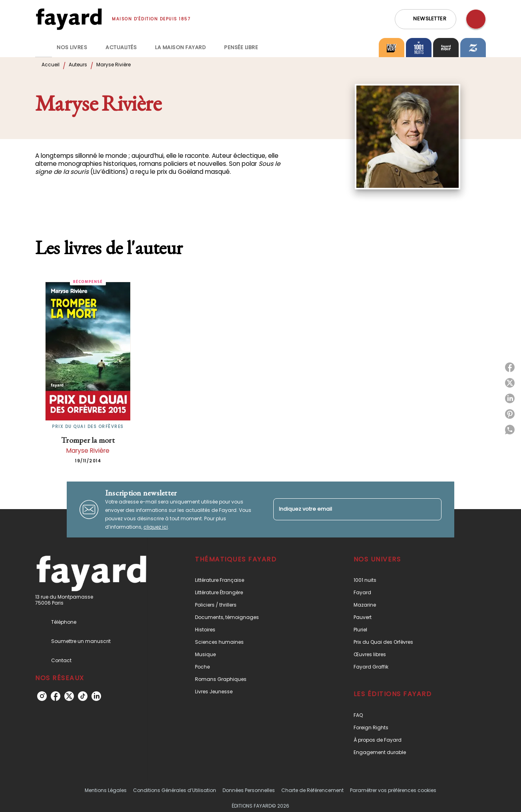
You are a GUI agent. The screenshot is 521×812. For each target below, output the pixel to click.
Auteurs (78, 65)
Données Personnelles (249, 790)
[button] (426, 19)
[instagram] (42, 696)
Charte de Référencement (312, 790)
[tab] (44, 48)
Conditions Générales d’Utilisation (175, 790)
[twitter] (69, 696)
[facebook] (56, 696)
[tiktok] (83, 696)
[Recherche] (476, 19)
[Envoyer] (432, 509)
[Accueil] (69, 19)
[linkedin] (96, 696)
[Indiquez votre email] (347, 509)
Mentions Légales (106, 790)
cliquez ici (156, 527)
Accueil (51, 65)
